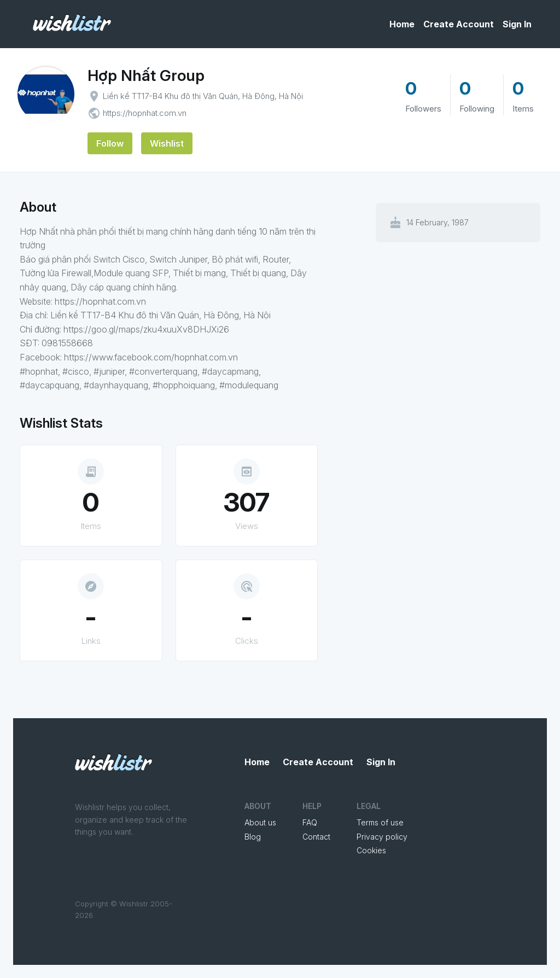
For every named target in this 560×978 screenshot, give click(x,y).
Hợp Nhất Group (146, 75)
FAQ (310, 822)
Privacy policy (382, 837)
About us (260, 822)
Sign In (517, 24)
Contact (316, 837)
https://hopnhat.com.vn (145, 113)
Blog (253, 837)
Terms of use (380, 822)
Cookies (371, 850)
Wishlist (167, 143)
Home (402, 24)
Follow (110, 143)
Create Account (459, 24)
